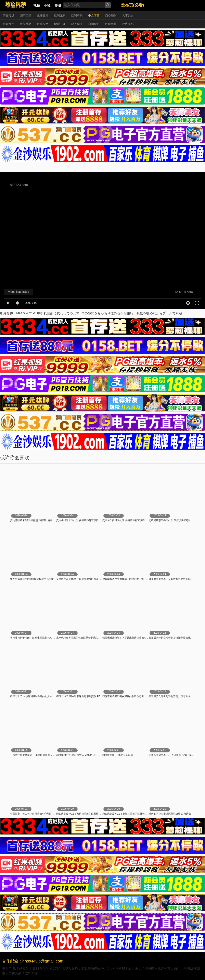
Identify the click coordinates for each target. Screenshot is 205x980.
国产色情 (26, 15)
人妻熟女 (128, 15)
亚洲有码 (77, 15)
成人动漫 (77, 24)
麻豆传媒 (9, 15)
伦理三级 (60, 24)
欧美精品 (26, 24)
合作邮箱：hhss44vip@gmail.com (33, 961)
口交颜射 (111, 15)
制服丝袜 (111, 24)
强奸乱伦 (9, 24)
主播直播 (43, 15)
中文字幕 (94, 15)
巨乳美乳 (128, 24)
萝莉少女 (43, 24)
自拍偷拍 (94, 24)
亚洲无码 (60, 15)
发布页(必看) (132, 5)
